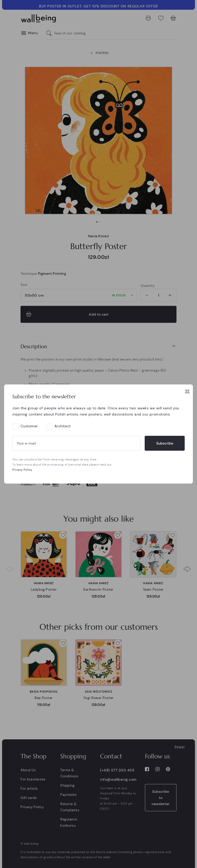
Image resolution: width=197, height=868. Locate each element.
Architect (63, 426)
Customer (29, 426)
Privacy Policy (22, 470)
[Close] (187, 391)
